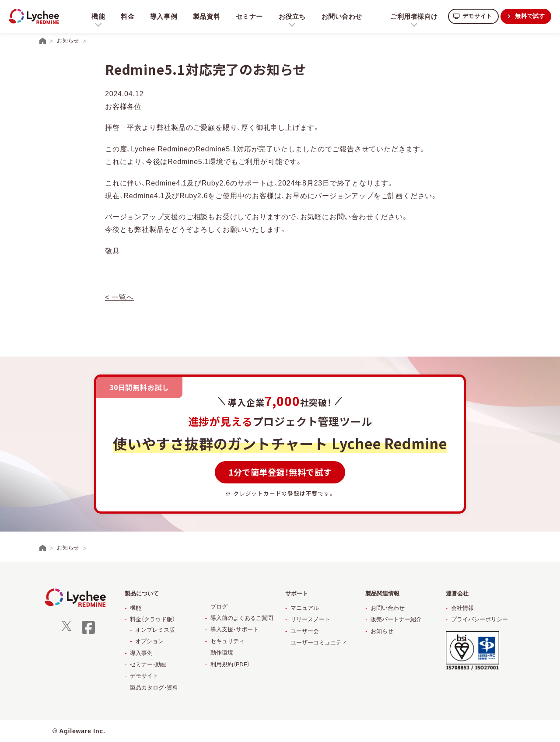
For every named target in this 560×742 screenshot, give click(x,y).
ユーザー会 (305, 631)
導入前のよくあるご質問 (242, 618)
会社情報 (462, 608)
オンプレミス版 (155, 630)
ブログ (219, 607)
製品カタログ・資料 (154, 688)
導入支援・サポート (234, 629)
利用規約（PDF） (230, 664)
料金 (128, 16)
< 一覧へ (119, 297)
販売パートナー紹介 (396, 619)
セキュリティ (227, 641)
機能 (136, 608)
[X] (66, 629)
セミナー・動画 (148, 664)
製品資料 (208, 16)
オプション (149, 641)
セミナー (251, 16)
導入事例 (164, 16)
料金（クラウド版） (152, 619)
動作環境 (222, 653)
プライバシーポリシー (479, 619)
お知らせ (382, 631)
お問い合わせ (345, 16)
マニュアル (305, 608)
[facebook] (88, 633)
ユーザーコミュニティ (319, 642)
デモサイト (474, 16)
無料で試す (529, 16)
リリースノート (310, 619)
